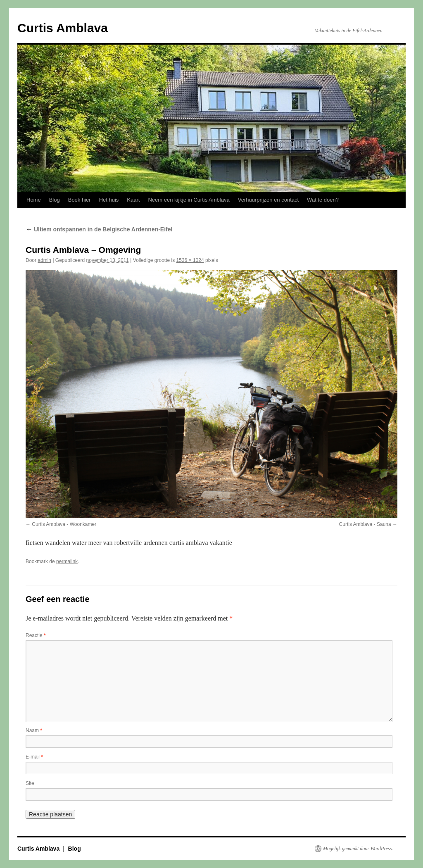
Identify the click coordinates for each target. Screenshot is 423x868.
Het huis (109, 200)
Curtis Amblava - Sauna (365, 524)
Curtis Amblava (63, 28)
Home (34, 200)
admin (44, 260)
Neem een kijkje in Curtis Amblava (189, 200)
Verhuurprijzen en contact (268, 200)
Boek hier (80, 200)
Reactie (36, 635)
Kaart (133, 200)
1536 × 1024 (190, 260)
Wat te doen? (323, 200)
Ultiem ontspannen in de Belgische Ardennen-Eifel (99, 229)
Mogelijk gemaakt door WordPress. (358, 849)
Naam (34, 730)
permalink (67, 561)
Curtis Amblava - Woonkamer (64, 524)
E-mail (34, 757)
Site (30, 783)
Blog (55, 200)
